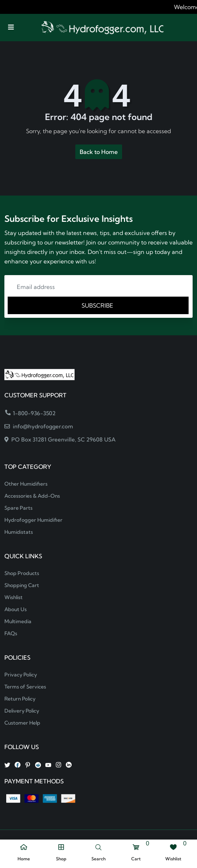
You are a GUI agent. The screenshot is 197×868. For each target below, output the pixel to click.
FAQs (11, 633)
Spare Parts (18, 508)
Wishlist (14, 597)
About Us (16, 609)
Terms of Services (25, 687)
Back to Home (99, 152)
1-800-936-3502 (30, 413)
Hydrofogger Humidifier (33, 520)
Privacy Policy (21, 675)
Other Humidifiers (26, 484)
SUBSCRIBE (98, 305)
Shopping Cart (22, 585)
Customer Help (22, 723)
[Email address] (98, 287)
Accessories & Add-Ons (32, 496)
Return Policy (20, 699)
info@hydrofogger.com (39, 426)
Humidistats (19, 532)
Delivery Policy (22, 711)
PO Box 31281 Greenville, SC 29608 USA (60, 439)
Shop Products (22, 573)
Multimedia (18, 621)
